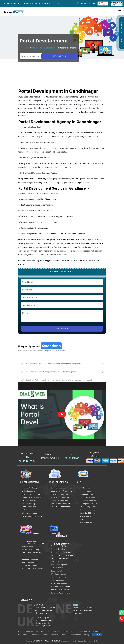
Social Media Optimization (33, 543)
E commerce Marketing (31, 494)
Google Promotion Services (62, 488)
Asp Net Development (60, 590)
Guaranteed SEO (86, 522)
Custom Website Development (58, 569)
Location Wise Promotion (61, 491)
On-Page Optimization (89, 500)
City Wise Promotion (59, 494)
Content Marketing (87, 510)
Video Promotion (29, 491)
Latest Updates (72, 631)
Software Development (60, 593)
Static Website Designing (61, 552)
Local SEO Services (87, 497)
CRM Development (58, 574)
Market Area (76, 635)
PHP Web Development (60, 587)
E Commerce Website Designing (60, 560)
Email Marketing (29, 504)
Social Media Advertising (32, 553)
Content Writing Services (32, 497)
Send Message (62, 329)
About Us (29, 631)
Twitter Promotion (30, 562)
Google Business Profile (61, 507)
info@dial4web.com (50, 458)
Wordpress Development (61, 584)
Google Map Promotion (61, 504)
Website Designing (59, 546)
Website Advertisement (32, 513)
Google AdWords (29, 500)
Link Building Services (89, 507)
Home (27, 48)
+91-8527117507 (73, 458)
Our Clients (23, 635)
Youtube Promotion (30, 559)
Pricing (86, 635)
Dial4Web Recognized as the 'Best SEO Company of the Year (27, 4)
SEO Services (85, 488)
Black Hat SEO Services (89, 513)
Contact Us (55, 635)
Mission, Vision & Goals (90, 631)
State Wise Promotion (60, 497)
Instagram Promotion (31, 565)
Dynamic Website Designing (62, 555)
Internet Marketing (30, 488)
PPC (24, 510)
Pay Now (97, 634)
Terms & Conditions (43, 631)
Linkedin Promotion (30, 556)
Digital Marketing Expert (32, 516)
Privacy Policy (58, 631)
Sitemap (65, 635)
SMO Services (28, 546)
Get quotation (59, 56)
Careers (45, 635)
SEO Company (85, 491)
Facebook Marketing (30, 550)
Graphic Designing (59, 577)
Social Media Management (33, 568)
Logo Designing (57, 580)
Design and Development (43, 48)
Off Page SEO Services (89, 504)
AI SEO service (86, 516)
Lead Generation (29, 507)
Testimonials (34, 635)
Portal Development (59, 565)
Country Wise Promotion (61, 500)
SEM (81, 519)
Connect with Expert (121, 33)
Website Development (60, 549)
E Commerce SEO (87, 494)
